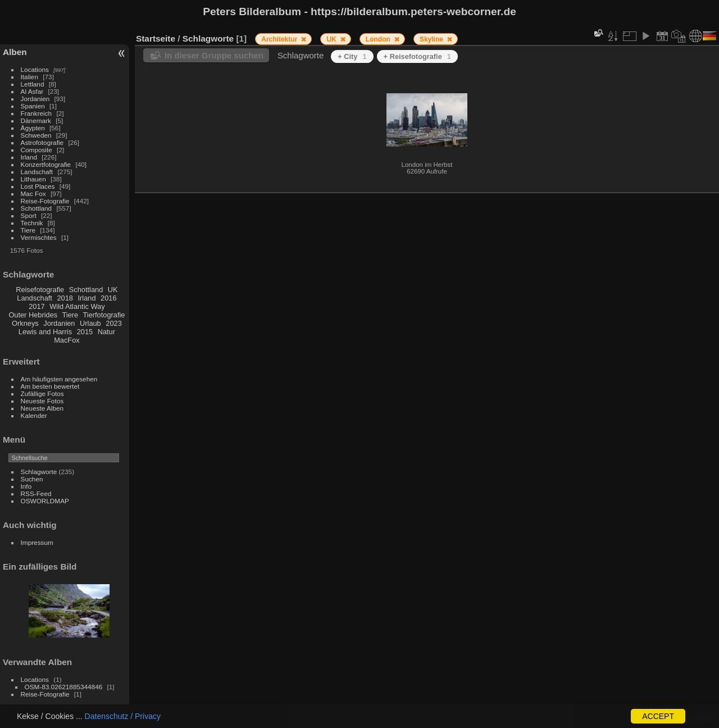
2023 (113, 323)
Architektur (280, 39)
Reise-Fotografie (45, 201)
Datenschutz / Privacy (123, 716)
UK (113, 290)
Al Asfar (32, 91)
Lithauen (33, 179)
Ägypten (33, 128)
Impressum (37, 542)
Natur (106, 332)
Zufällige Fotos (42, 393)
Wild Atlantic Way (77, 306)
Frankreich (37, 113)
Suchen (32, 479)
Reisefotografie (40, 290)
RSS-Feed (36, 493)
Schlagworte (39, 472)
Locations (35, 69)
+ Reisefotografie (417, 56)
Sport (29, 215)
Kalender (34, 415)
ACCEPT (658, 716)
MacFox (67, 340)
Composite (37, 150)
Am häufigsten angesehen (59, 379)
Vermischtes (39, 237)
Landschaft (37, 172)
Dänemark (36, 120)
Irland (29, 157)
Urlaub (90, 323)
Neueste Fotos (42, 401)
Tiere (28, 230)
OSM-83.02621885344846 (64, 687)
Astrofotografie (42, 142)
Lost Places (38, 186)
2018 (65, 298)
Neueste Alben (42, 408)
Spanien (33, 106)
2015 (85, 332)
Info (26, 486)
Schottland (37, 208)
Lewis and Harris (45, 332)
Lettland (33, 84)
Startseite (156, 38)
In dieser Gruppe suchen (214, 55)
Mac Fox (33, 194)
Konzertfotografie (46, 164)
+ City (352, 56)
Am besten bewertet (50, 386)
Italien (29, 77)
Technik (32, 223)
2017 (37, 306)
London (379, 39)
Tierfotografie (104, 315)
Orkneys (25, 323)
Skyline (432, 39)
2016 (108, 298)
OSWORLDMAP (45, 501)
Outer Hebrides (33, 315)
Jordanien (35, 99)
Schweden (36, 135)
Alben (15, 52)
